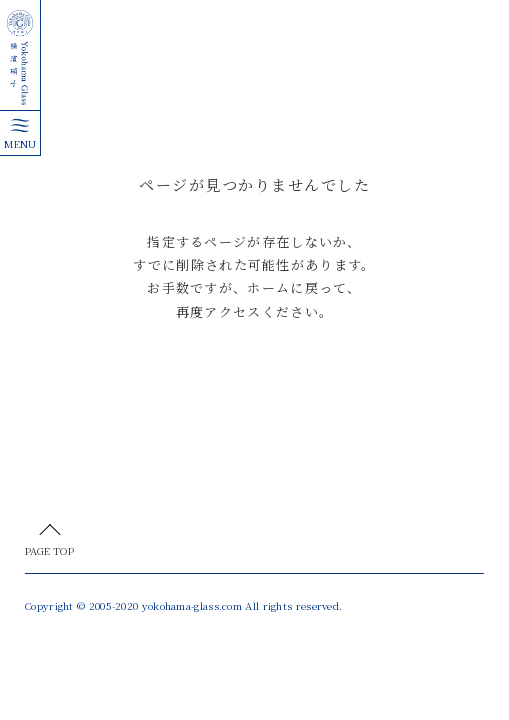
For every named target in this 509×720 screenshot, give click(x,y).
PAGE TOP (49, 550)
